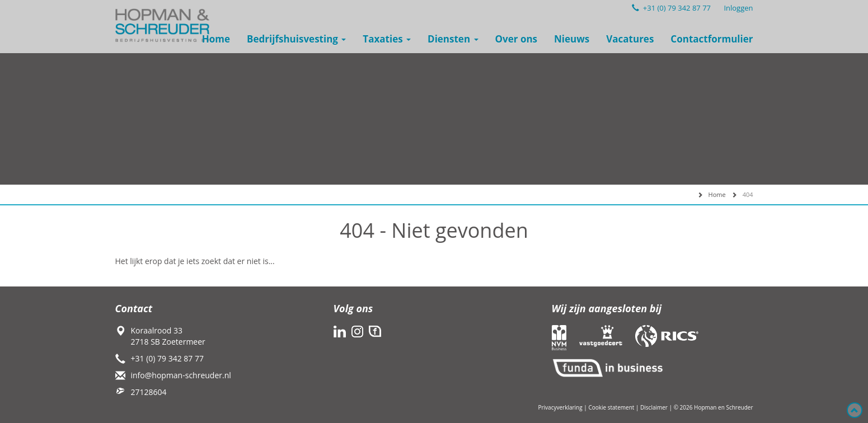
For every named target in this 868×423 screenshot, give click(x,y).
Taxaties (387, 39)
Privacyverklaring (560, 407)
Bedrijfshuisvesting (296, 39)
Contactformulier (712, 39)
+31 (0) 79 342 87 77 (671, 8)
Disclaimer (654, 407)
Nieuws (572, 39)
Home (216, 39)
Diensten (453, 39)
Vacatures (630, 39)
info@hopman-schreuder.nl (181, 375)
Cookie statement (611, 407)
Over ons (517, 39)
